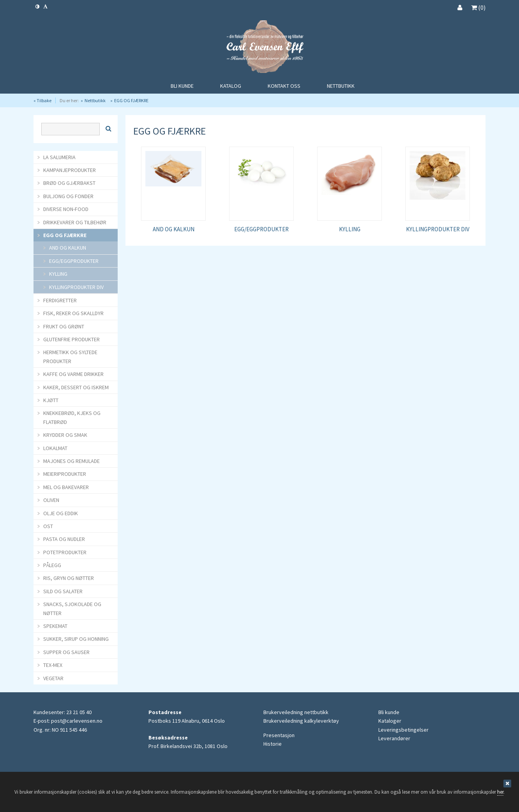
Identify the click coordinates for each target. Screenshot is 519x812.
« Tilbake (42, 100)
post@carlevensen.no (77, 721)
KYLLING (350, 229)
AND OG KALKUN (174, 229)
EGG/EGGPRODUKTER (261, 229)
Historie (273, 744)
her (500, 792)
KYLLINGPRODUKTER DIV (438, 229)
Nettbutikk (95, 100)
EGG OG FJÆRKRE (131, 100)
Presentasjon (279, 735)
